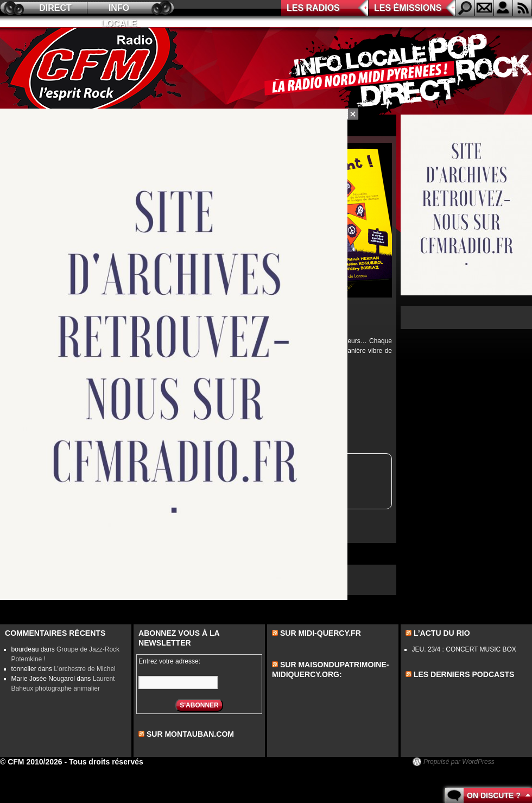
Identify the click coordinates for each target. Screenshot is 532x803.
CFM (94, 71)
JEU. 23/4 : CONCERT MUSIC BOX (464, 649)
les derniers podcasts (464, 674)
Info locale (119, 10)
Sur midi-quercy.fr (321, 633)
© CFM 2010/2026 (31, 762)
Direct (55, 8)
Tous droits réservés (106, 762)
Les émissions (408, 8)
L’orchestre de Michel (84, 669)
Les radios (313, 8)
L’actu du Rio (442, 633)
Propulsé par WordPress (459, 762)
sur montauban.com (190, 734)
